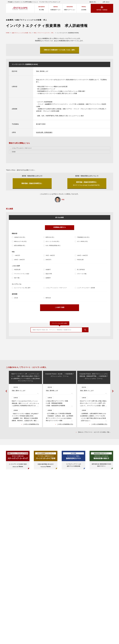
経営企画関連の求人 (20, 246)
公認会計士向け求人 (20, 237)
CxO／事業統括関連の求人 (53, 246)
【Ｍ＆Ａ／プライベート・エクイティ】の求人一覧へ (94, 432)
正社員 (16, 298)
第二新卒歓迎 (81, 270)
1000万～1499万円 (82, 255)
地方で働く (17, 278)
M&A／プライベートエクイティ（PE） (44, 33)
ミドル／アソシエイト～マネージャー (56, 288)
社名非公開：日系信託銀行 (44, 132)
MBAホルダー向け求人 (21, 241)
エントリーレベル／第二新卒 (22, 288)
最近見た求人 (93, 2)
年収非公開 (80, 260)
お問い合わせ (106, 2)
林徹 (63, 200)
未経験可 (48, 270)
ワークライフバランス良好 (22, 274)
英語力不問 (49, 274)
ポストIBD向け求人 (83, 241)
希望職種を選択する (60, 227)
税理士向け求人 (50, 237)
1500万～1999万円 (19, 260)
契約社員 (48, 298)
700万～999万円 (50, 255)
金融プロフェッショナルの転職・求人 (22, 33)
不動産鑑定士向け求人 (83, 237)
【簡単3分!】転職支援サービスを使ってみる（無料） (59, 50)
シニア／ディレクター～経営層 (86, 288)
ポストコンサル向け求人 (53, 241)
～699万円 (17, 255)
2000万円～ (49, 260)
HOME (8, 33)
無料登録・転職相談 (102, 10)
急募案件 (48, 278)
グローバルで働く (82, 274)
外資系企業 (17, 270)
